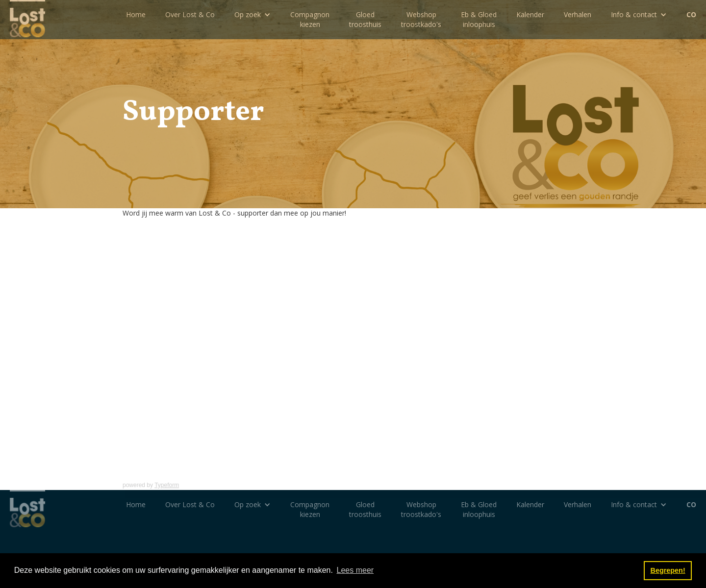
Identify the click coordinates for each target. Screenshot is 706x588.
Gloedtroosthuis (365, 19)
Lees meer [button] (355, 570)
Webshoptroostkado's (421, 19)
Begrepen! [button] (668, 570)
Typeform (167, 485)
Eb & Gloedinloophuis (479, 19)
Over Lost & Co (190, 14)
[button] (252, 15)
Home (136, 14)
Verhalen (578, 14)
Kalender (530, 14)
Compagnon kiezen (310, 19)
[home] (27, 19)
